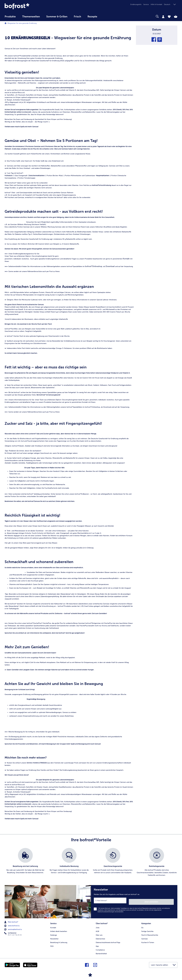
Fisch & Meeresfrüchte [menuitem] (150, 933)
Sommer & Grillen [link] (57, 17)
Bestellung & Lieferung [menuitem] (59, 940)
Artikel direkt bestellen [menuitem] (59, 929)
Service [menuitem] (146, 4)
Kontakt (126, 259)
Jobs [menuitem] (98, 926)
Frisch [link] (77, 17)
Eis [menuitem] (142, 926)
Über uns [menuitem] (99, 933)
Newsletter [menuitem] (54, 937)
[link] (31, 6)
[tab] (163, 17)
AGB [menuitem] (97, 929)
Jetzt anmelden (164, 900)
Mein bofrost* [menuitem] (11, 921)
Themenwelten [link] (31, 17)
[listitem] (25, 862)
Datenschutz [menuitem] (100, 937)
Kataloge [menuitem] (54, 933)
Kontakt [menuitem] (53, 926)
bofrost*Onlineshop (94, 266)
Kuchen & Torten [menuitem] (148, 940)
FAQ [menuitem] (52, 944)
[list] (91, 862)
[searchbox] (105, 16)
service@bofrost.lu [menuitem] (13, 928)
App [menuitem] (97, 944)
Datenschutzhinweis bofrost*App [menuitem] (108, 940)
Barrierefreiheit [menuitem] (101, 952)
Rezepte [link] (92, 17)
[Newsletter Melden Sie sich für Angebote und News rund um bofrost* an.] (134, 901)
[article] (69, 33)
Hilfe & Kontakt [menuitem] (156, 4)
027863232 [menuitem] (11, 932)
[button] (171, 5)
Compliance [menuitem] (100, 948)
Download (110, 266)
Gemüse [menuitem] (145, 937)
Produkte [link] (10, 17)
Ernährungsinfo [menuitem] (136, 4)
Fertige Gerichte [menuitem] (147, 929)
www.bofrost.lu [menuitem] (12, 924)
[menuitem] (10, 18)
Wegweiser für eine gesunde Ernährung (22, 23)
